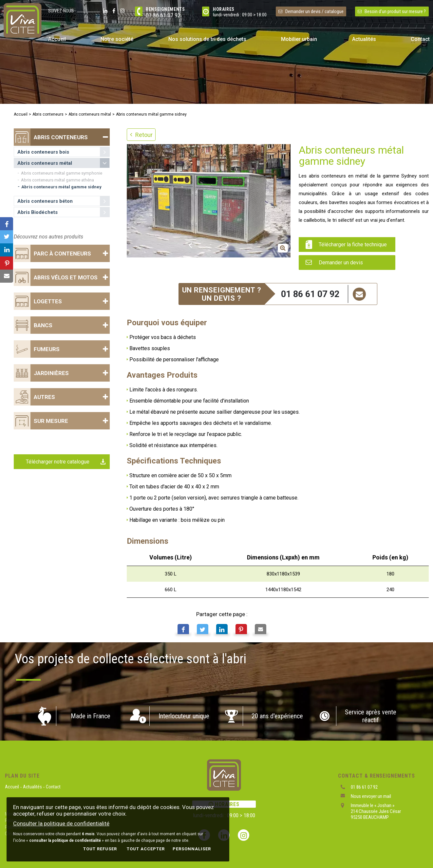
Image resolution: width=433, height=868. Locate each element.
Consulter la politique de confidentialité (61, 823)
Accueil (21, 114)
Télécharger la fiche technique (346, 245)
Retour (141, 135)
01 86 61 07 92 (163, 15)
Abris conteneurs (48, 114)
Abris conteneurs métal (90, 114)
